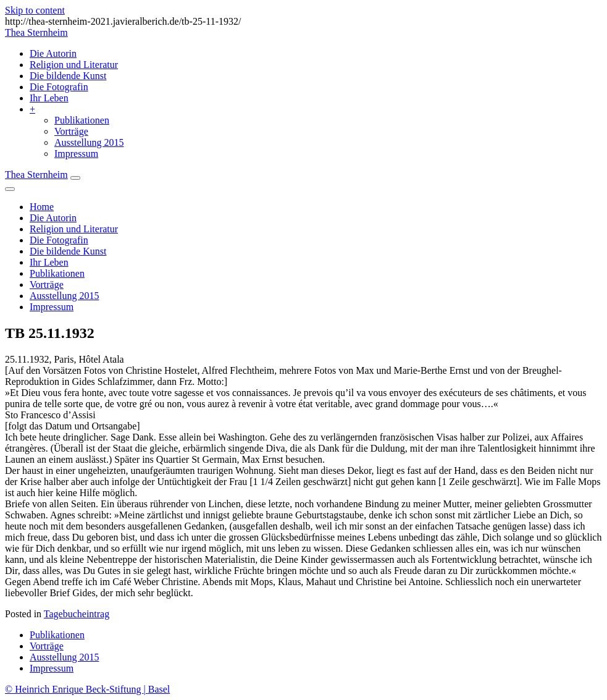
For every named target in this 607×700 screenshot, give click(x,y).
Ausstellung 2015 (89, 142)
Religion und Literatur (74, 65)
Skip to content (35, 10)
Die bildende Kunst (68, 76)
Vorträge (71, 131)
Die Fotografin (59, 87)
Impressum (76, 154)
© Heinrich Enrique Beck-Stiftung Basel (87, 689)
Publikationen (82, 120)
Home (42, 207)
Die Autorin (53, 53)
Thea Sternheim (36, 32)
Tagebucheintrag (77, 614)
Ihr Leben (49, 98)
